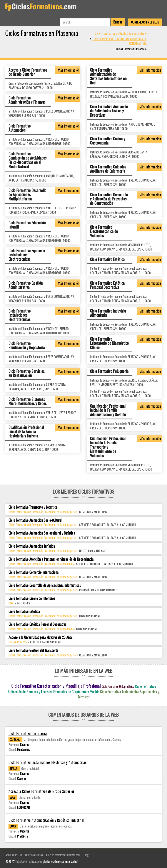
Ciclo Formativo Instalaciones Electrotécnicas (20, 315)
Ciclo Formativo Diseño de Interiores (32, 598)
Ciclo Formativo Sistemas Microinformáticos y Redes (28, 401)
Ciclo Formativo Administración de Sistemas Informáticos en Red (108, 76)
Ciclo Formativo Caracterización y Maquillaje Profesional (56, 686)
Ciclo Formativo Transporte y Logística (33, 507)
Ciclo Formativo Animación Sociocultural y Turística (42, 533)
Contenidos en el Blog (145, 22)
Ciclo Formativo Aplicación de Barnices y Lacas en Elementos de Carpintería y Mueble (82, 689)
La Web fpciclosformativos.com (63, 855)
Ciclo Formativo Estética (107, 259)
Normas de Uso (14, 855)
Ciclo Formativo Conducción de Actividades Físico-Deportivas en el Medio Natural (28, 160)
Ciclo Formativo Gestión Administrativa (26, 285)
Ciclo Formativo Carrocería (28, 733)
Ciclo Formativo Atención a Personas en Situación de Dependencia (51, 559)
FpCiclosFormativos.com (29, 861)
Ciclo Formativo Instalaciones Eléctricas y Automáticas (48, 762)
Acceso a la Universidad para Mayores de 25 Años (40, 637)
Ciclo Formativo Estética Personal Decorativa (107, 285)
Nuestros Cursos (34, 855)
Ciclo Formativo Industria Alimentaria (108, 313)
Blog (86, 855)
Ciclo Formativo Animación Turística (32, 546)
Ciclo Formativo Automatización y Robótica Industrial (46, 820)
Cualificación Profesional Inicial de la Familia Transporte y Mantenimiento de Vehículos (108, 447)
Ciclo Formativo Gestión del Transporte (33, 650)
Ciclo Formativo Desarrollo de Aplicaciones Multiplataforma (27, 194)
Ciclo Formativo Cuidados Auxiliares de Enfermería (108, 169)
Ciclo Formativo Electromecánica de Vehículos (104, 231)
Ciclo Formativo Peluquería (109, 371)
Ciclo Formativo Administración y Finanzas (27, 100)
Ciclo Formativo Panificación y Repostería (27, 345)
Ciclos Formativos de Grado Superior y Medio (121, 33)
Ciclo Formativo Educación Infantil (27, 225)
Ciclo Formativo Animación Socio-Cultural (35, 520)
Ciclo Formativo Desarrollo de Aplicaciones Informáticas (45, 585)
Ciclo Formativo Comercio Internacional (34, 572)
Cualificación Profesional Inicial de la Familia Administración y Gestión (108, 410)
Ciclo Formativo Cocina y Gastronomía (108, 141)
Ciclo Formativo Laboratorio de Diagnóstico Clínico (109, 343)
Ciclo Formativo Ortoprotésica (118, 686)
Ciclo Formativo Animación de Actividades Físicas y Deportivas (109, 111)
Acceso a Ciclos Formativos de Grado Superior (28, 72)
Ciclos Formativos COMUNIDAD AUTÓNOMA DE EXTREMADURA (120, 41)
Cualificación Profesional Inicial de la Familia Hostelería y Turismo (26, 431)
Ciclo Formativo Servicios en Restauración (27, 373)
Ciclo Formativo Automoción (20, 128)
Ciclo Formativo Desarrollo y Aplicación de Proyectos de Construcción (109, 199)
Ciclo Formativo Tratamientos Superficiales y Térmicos (119, 694)
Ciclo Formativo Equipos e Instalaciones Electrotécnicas (27, 255)
